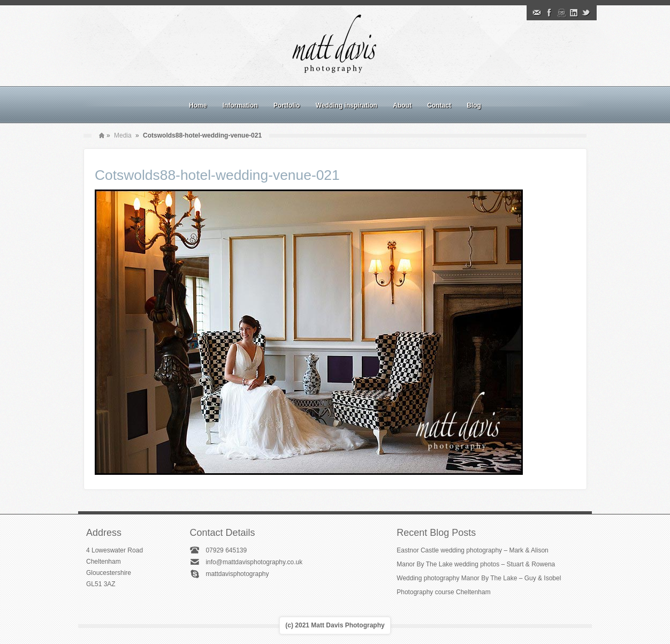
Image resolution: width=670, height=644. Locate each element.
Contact (439, 105)
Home (198, 105)
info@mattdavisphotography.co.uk (254, 562)
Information (240, 105)
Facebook (549, 13)
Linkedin (574, 13)
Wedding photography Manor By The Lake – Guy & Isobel (479, 578)
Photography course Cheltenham (443, 592)
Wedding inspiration (347, 105)
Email (537, 13)
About (402, 105)
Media (123, 135)
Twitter (586, 13)
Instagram (561, 13)
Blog (474, 105)
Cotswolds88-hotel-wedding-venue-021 (217, 175)
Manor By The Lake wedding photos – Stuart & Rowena (476, 564)
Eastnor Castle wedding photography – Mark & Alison (473, 550)
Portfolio (287, 105)
